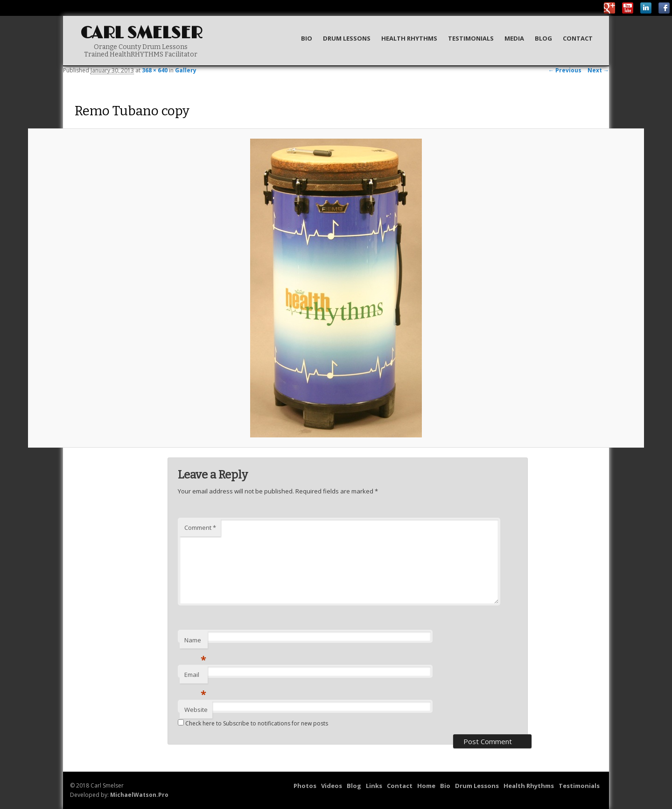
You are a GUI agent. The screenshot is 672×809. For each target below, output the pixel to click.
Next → (598, 70)
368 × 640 (155, 70)
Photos (305, 786)
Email (195, 677)
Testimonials (471, 38)
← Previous (565, 70)
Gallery (186, 70)
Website (196, 710)
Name (195, 642)
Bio (307, 38)
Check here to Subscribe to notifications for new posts (253, 723)
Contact (578, 38)
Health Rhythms (409, 38)
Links (374, 786)
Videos (332, 786)
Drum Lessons (347, 38)
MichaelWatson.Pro (139, 795)
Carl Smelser (141, 33)
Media (514, 38)
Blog (543, 38)
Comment (200, 528)
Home (426, 786)
